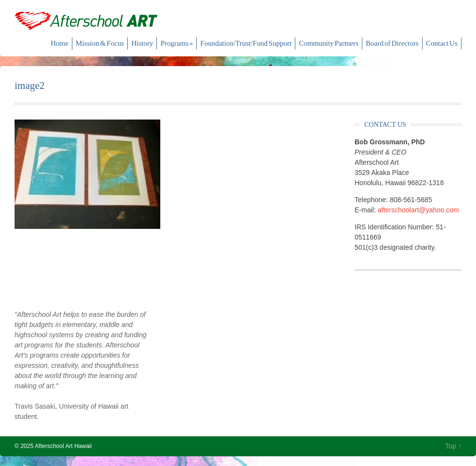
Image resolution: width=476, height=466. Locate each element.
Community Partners (329, 43)
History (142, 43)
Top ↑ (453, 446)
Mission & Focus (100, 43)
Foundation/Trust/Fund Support (246, 43)
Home (59, 43)
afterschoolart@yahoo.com (418, 210)
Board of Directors (392, 43)
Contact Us (442, 43)
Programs (177, 43)
